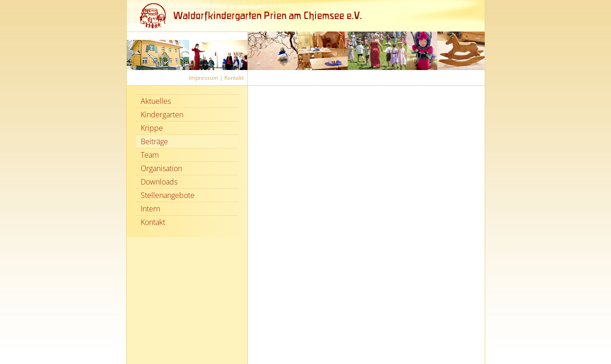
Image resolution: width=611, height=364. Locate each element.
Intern (150, 209)
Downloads (159, 182)
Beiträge (154, 141)
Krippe (152, 128)
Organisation (161, 168)
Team (150, 155)
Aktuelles (156, 101)
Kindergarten (162, 115)
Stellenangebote (168, 195)
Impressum (204, 78)
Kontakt (234, 78)
